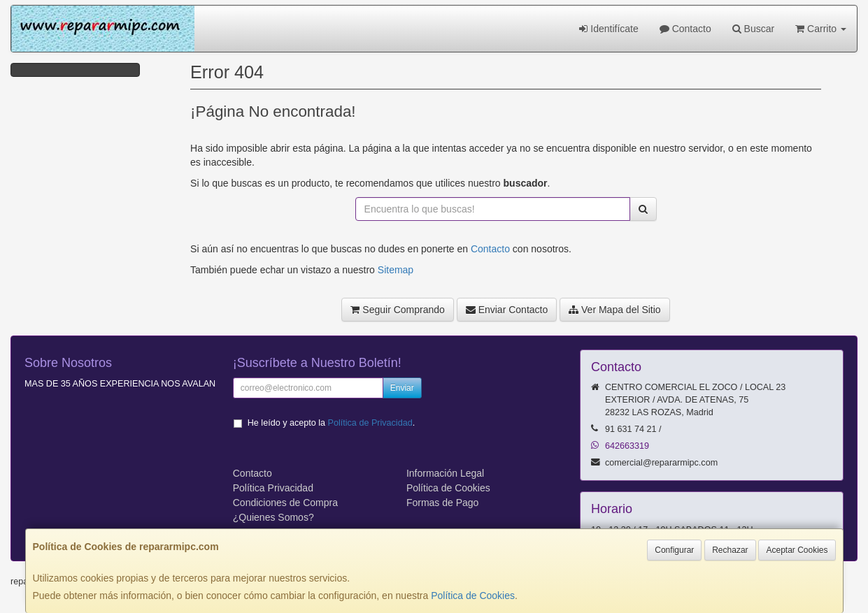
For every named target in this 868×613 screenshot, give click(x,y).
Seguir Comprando (397, 310)
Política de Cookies (473, 596)
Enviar (402, 388)
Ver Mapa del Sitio (615, 310)
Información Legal (445, 473)
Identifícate (609, 29)
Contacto (685, 29)
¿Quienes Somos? (273, 517)
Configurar (674, 550)
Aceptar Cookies (797, 550)
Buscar (753, 29)
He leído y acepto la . (331, 423)
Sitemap (396, 270)
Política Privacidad (273, 488)
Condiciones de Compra (285, 503)
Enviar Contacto (507, 310)
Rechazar (730, 550)
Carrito (821, 29)
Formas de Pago (443, 503)
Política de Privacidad (370, 423)
